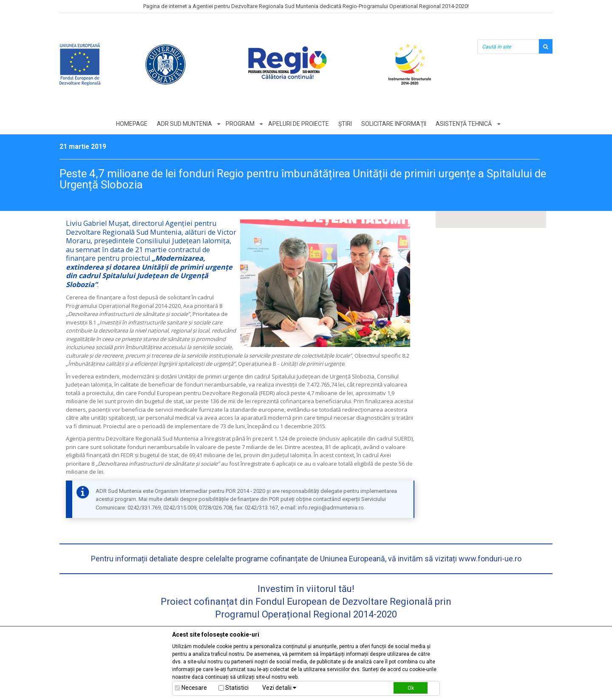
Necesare (194, 688)
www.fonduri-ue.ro (490, 559)
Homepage (130, 124)
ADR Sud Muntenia (184, 124)
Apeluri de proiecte (299, 124)
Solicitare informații (395, 124)
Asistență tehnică (465, 124)
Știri (346, 124)
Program (240, 124)
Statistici (237, 688)
